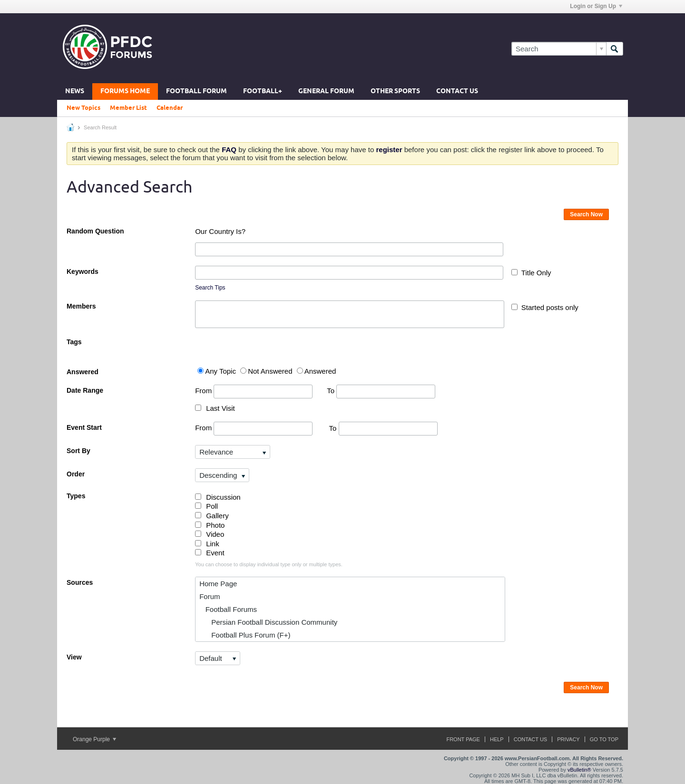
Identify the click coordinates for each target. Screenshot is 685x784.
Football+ (263, 92)
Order (76, 474)
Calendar (170, 108)
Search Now (586, 214)
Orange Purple (94, 739)
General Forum (326, 92)
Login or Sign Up (596, 6)
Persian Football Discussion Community (268, 622)
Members (81, 306)
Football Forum (196, 92)
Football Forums (228, 609)
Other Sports (395, 92)
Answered (83, 372)
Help (497, 739)
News (75, 92)
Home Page (218, 584)
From (254, 392)
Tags (74, 342)
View (74, 657)
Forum (210, 596)
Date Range (85, 390)
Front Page (463, 739)
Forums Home (125, 92)
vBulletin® (579, 770)
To (381, 391)
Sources (80, 582)
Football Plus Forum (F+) (245, 635)
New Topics (83, 108)
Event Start (84, 427)
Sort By (78, 451)
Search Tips (210, 288)
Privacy (568, 739)
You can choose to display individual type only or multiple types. (269, 564)
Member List (128, 108)
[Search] (559, 49)
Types (76, 496)
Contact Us (457, 92)
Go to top (604, 739)
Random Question (95, 231)
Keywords (83, 271)
